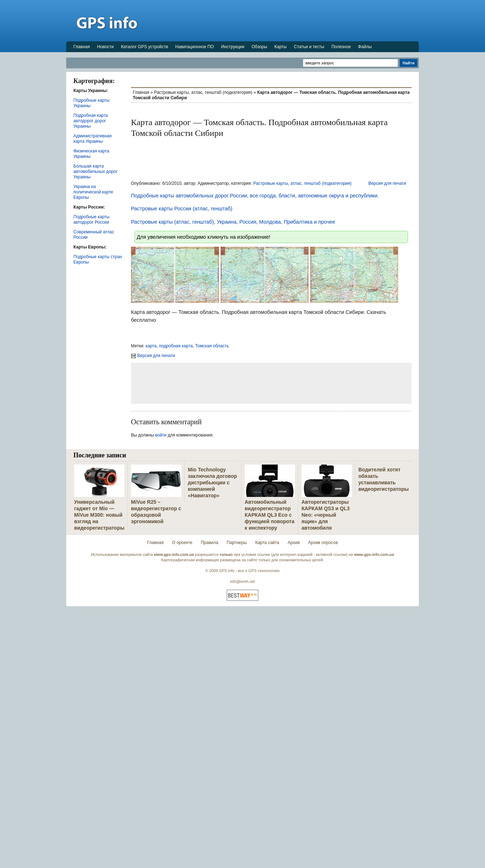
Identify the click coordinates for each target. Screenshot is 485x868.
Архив (294, 543)
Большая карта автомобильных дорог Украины (96, 172)
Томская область (212, 346)
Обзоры (259, 47)
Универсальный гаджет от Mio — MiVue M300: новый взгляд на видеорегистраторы (99, 515)
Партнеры (237, 543)
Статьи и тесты (309, 47)
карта (151, 346)
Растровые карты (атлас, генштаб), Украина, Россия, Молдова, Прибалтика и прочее (233, 222)
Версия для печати (387, 183)
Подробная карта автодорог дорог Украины (91, 121)
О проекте (182, 543)
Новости (105, 47)
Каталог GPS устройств (144, 47)
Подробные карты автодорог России (91, 220)
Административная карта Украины (92, 139)
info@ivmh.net (242, 581)
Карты (281, 47)
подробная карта (176, 346)
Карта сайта (267, 543)
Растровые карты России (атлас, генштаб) (182, 209)
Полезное (341, 47)
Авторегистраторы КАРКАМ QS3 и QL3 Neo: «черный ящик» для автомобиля (326, 515)
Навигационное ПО (194, 47)
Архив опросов (323, 543)
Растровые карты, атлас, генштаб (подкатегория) (203, 92)
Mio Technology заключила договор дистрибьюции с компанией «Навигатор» (212, 483)
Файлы (365, 47)
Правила (210, 543)
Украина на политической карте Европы (93, 192)
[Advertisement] (288, 20)
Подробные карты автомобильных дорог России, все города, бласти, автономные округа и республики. (255, 196)
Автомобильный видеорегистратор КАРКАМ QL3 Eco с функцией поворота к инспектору (269, 515)
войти (161, 435)
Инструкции (233, 47)
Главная (82, 47)
